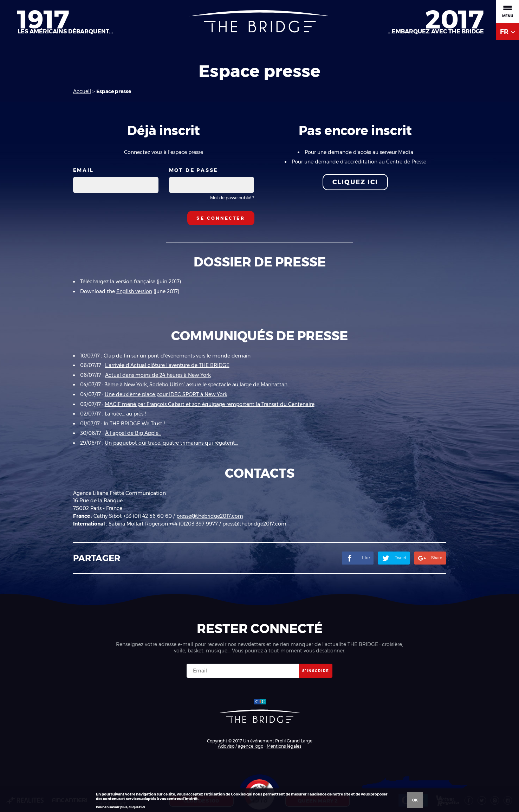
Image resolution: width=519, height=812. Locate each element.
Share (430, 558)
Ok (415, 800)
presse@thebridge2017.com (210, 516)
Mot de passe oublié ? (232, 198)
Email (83, 170)
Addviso (226, 746)
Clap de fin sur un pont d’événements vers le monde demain (177, 356)
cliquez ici (137, 807)
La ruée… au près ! (125, 414)
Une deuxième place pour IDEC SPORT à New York (166, 394)
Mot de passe (194, 170)
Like (358, 558)
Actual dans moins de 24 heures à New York (158, 375)
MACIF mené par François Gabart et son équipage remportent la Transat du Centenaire (210, 404)
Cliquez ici (355, 182)
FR (508, 32)
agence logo (251, 746)
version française (135, 282)
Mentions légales (284, 746)
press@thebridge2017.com (254, 524)
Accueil (82, 91)
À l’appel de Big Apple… (133, 433)
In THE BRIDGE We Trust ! (134, 424)
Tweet (394, 558)
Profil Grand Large (294, 741)
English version (134, 291)
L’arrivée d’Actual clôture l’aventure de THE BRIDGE (167, 365)
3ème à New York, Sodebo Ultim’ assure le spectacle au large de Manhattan (196, 385)
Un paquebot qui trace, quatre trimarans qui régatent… (171, 443)
